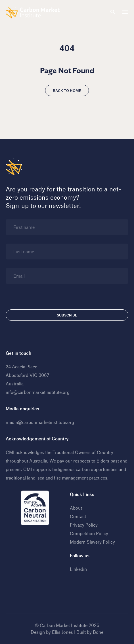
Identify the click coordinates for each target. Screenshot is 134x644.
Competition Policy (89, 533)
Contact (78, 516)
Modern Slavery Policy (92, 542)
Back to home (67, 90)
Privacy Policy (84, 525)
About (76, 508)
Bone (98, 632)
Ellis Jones (62, 632)
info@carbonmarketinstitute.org (38, 392)
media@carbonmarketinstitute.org (40, 422)
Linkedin (78, 569)
